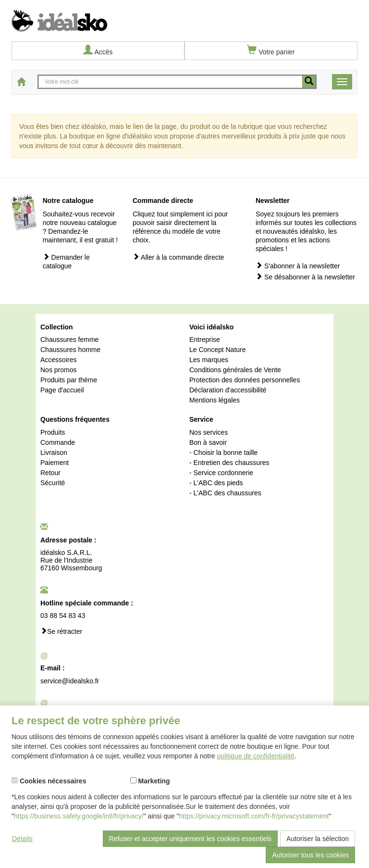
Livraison (54, 453)
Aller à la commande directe (178, 257)
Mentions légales (215, 400)
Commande (58, 442)
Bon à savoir (208, 442)
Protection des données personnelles (245, 380)
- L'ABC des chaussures (225, 493)
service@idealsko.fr (70, 681)
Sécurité (53, 483)
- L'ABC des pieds (216, 483)
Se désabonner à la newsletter (305, 277)
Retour (50, 473)
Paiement (55, 463)
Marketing (150, 781)
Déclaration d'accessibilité (228, 390)
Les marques (209, 360)
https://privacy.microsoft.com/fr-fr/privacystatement (254, 816)
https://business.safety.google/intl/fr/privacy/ (79, 816)
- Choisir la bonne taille (223, 453)
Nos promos (58, 370)
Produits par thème (69, 380)
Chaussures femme (69, 340)
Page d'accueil (62, 390)
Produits (53, 432)
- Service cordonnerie (221, 473)
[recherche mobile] (309, 82)
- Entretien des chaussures (229, 463)
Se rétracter (61, 631)
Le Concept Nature (218, 350)
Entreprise (205, 340)
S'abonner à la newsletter (298, 266)
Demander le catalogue (66, 261)
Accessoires (58, 360)
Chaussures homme (70, 350)
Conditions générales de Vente (235, 370)
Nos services (209, 432)
